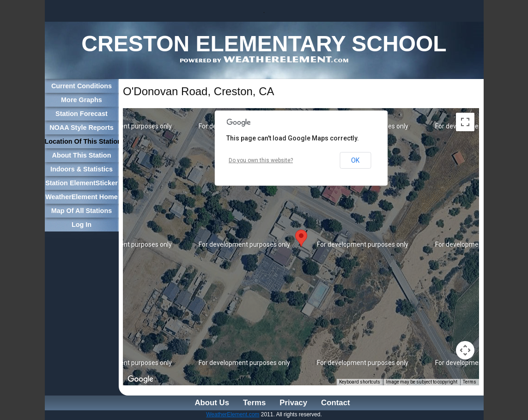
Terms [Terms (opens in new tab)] (470, 382)
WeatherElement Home (81, 197)
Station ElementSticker (82, 183)
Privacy (293, 403)
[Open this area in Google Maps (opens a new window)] (140, 379)
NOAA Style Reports (82, 128)
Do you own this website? (261, 160)
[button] (301, 238)
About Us (212, 403)
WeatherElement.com (233, 414)
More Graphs (82, 100)
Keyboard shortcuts (360, 382)
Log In (82, 225)
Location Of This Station (82, 141)
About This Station (82, 155)
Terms (254, 403)
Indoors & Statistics (82, 169)
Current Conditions (82, 86)
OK (355, 160)
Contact (336, 403)
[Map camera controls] (465, 350)
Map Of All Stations (82, 211)
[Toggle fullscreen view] (465, 122)
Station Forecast (82, 114)
